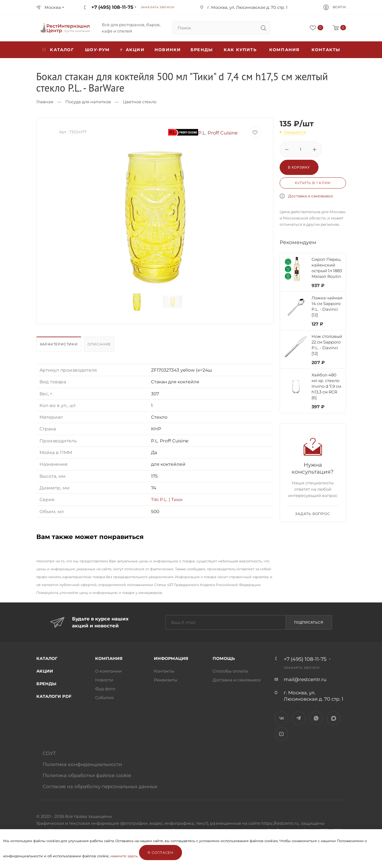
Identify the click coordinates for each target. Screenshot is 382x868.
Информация (171, 658)
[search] (264, 28)
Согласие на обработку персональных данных (100, 786)
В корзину (299, 167)
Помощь (224, 658)
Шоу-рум (97, 50)
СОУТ (49, 753)
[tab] (60, 346)
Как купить (240, 50)
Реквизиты (166, 680)
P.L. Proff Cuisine (203, 133)
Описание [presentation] (99, 344)
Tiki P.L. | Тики (167, 500)
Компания (285, 50)
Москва (53, 7)
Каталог (47, 658)
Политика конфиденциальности (82, 764)
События (104, 697)
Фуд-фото (105, 689)
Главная (45, 102)
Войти (339, 7)
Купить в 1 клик (313, 183)
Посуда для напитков (88, 102)
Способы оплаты (230, 671)
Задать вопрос (312, 514)
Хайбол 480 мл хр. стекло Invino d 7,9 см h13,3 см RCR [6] (326, 386)
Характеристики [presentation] (59, 344)
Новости (104, 680)
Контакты (326, 50)
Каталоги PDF (54, 696)
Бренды (202, 50)
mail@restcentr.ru (305, 679)
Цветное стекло (140, 102)
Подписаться (309, 622)
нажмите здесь (124, 856)
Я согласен (161, 853)
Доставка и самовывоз (310, 196)
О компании (108, 671)
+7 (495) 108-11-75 (112, 7)
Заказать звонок (158, 7)
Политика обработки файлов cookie (87, 775)
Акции (45, 671)
